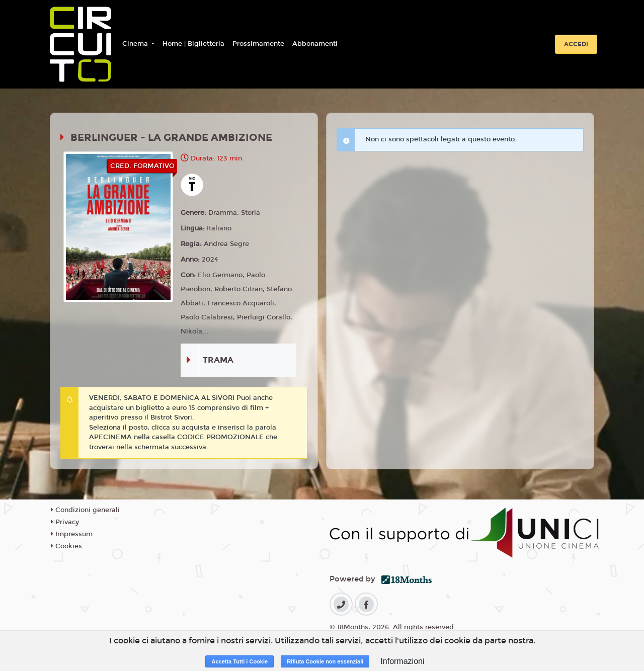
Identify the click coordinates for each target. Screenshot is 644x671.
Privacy (65, 522)
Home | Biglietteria (193, 44)
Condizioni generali (85, 510)
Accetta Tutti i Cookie (239, 661)
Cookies (66, 546)
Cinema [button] (136, 44)
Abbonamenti (315, 44)
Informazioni (402, 661)
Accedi (576, 44)
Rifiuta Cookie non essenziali (325, 661)
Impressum (72, 534)
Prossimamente (258, 44)
